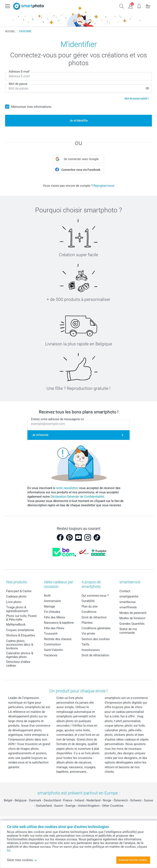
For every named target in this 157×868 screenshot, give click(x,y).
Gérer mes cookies (22, 860)
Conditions (89, 612)
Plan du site (90, 606)
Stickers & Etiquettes (21, 635)
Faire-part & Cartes (19, 591)
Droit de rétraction (94, 617)
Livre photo (14, 602)
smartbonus (128, 602)
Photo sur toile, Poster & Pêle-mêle (21, 618)
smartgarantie (129, 596)
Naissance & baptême (59, 623)
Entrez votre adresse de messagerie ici (58, 419)
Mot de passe (18, 84)
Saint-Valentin (53, 650)
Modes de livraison (132, 618)
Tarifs (85, 644)
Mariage (49, 606)
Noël (47, 596)
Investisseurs (91, 650)
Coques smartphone (20, 630)
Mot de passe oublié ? (137, 99)
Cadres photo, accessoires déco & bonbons (20, 645)
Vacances (51, 655)
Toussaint (51, 634)
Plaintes (87, 623)
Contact (125, 591)
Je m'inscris (40, 435)
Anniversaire (52, 601)
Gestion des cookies (96, 639)
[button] (78, 159)
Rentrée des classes (58, 639)
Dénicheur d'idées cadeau (18, 664)
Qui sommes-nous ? (95, 596)
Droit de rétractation (95, 655)
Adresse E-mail (19, 72)
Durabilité (88, 601)
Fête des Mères (54, 617)
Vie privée (88, 634)
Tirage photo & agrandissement (17, 609)
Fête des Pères (54, 628)
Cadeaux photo (16, 596)
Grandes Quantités (132, 624)
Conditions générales (96, 628)
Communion (52, 644)
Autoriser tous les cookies (133, 860)
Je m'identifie (79, 121)
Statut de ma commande (128, 631)
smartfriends (128, 607)
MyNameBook (16, 625)
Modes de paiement (133, 613)
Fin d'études (52, 612)
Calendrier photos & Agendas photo (20, 655)
